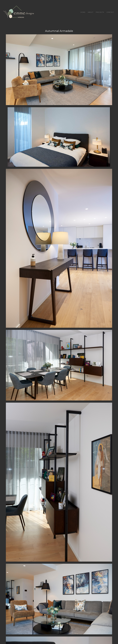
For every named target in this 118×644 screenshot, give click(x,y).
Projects (100, 12)
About (91, 12)
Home (83, 12)
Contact (110, 12)
